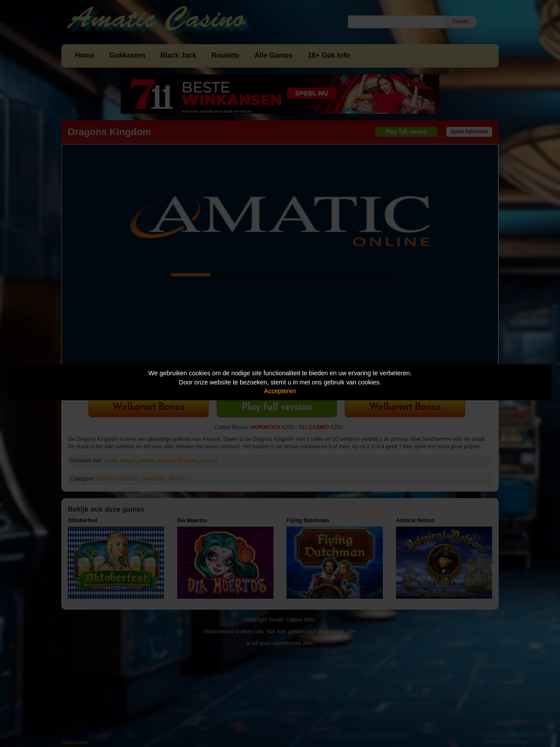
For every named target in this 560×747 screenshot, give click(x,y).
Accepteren (280, 391)
